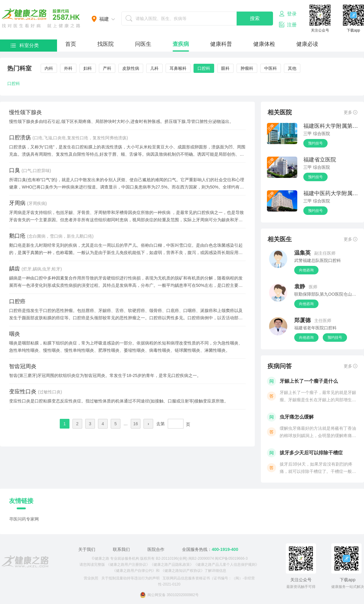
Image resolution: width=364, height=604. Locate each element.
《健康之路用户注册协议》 (128, 565)
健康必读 (307, 44)
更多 (351, 112)
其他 (292, 68)
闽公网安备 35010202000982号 (169, 595)
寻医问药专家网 (24, 519)
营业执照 (91, 578)
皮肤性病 (131, 68)
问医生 (143, 44)
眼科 (225, 68)
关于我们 (87, 549)
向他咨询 (306, 270)
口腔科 (204, 68)
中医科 (271, 68)
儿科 (154, 68)
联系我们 (121, 549)
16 (136, 424)
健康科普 (221, 44)
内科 (49, 68)
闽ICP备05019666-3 (231, 558)
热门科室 (19, 68)
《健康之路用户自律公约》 (134, 571)
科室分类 (25, 45)
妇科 (88, 68)
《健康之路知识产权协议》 (183, 571)
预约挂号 (315, 143)
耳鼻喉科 (178, 68)
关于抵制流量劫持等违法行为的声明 (130, 578)
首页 (71, 44)
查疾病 (181, 44)
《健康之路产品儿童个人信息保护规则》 (226, 565)
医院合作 (156, 549)
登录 (288, 14)
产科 (107, 68)
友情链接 (21, 501)
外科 (68, 68)
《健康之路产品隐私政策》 (172, 565)
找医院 (106, 44)
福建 (104, 19)
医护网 (41, 18)
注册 (288, 25)
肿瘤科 (247, 68)
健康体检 (264, 44)
